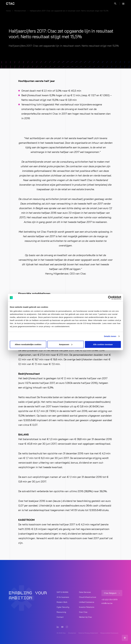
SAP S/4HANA (62, 592)
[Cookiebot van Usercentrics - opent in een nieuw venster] (110, 298)
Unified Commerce (87, 602)
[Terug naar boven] (125, 638)
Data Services (85, 592)
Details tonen (110, 336)
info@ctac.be (107, 603)
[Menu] (123, 4)
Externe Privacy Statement (88, 633)
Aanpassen (66, 344)
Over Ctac (83, 612)
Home (8, 11)
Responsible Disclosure (109, 633)
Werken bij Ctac (86, 617)
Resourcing (61, 612)
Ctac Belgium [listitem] (110, 593)
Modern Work (62, 602)
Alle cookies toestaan (103, 344)
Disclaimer (72, 633)
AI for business (63, 597)
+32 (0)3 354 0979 (109, 600)
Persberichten (20, 11)
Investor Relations (87, 607)
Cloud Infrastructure (88, 597)
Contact (60, 617)
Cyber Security (63, 607)
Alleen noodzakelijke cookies (28, 344)
